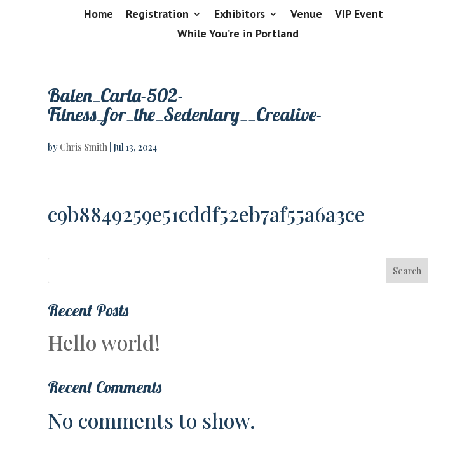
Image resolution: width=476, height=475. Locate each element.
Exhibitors (240, 15)
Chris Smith (84, 147)
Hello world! (104, 342)
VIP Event (359, 15)
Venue (306, 15)
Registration (157, 15)
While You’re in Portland (238, 34)
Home (99, 15)
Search (407, 271)
